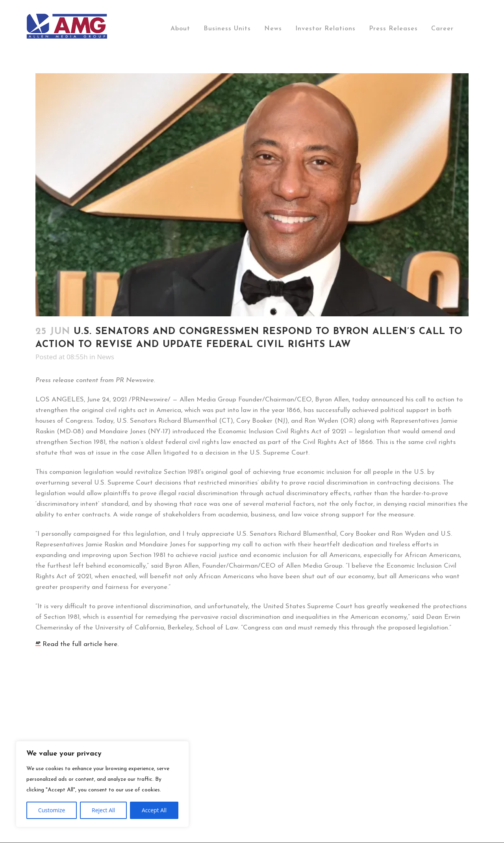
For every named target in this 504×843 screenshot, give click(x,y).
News (106, 357)
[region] (102, 784)
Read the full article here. (77, 644)
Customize (52, 810)
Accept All (154, 810)
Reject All (103, 810)
